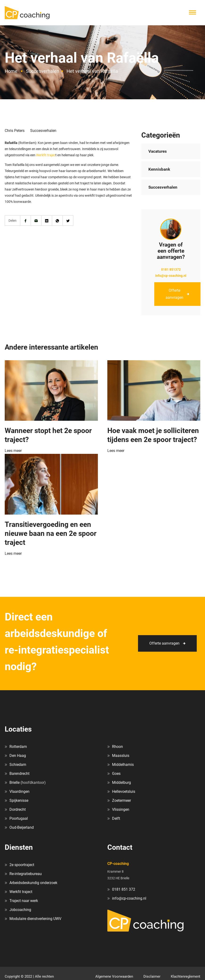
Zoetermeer (121, 800)
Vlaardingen (19, 791)
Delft (116, 818)
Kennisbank (159, 169)
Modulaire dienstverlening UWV (35, 919)
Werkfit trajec (46, 155)
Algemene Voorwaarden (114, 976)
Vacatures (158, 151)
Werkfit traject (21, 892)
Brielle (15, 783)
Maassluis (121, 756)
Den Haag (18, 756)
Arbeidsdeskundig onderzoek (33, 883)
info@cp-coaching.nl (171, 276)
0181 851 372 (124, 889)
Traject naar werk (24, 901)
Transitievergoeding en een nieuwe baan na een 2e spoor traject (51, 533)
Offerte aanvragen (174, 294)
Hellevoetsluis (124, 791)
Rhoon (117, 747)
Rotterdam (18, 747)
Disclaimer (152, 976)
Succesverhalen (43, 71)
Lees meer (13, 451)
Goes (116, 774)
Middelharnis (123, 765)
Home (11, 71)
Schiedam (18, 765)
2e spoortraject (22, 865)
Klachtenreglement (186, 976)
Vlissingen (121, 809)
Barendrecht (19, 774)
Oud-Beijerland (22, 827)
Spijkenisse (19, 800)
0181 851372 (171, 269)
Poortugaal (19, 818)
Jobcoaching (20, 910)
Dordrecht (18, 809)
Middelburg (121, 783)
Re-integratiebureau (26, 874)
